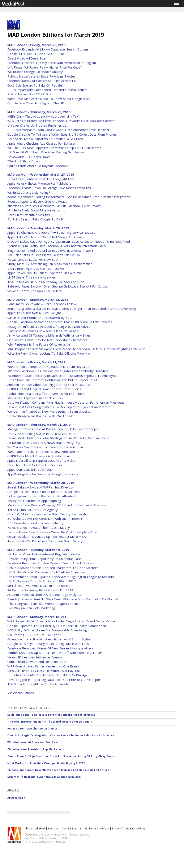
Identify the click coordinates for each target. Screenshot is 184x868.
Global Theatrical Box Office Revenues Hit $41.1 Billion (47, 394)
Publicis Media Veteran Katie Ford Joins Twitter (41, 76)
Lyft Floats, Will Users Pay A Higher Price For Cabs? (45, 67)
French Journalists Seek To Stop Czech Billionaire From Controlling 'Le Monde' (63, 599)
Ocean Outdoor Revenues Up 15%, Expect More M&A (46, 536)
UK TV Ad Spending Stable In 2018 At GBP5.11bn (43, 434)
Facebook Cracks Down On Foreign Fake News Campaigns (49, 188)
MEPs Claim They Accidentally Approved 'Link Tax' (43, 116)
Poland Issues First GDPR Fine (29, 94)
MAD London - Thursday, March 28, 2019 (39, 112)
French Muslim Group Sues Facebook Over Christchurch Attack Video (57, 246)
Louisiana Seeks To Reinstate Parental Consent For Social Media (51, 715)
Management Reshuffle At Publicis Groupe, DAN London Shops (53, 429)
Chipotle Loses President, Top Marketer (35, 749)
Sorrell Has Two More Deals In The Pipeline (39, 586)
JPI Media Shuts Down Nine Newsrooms (36, 210)
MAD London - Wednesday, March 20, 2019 (41, 483)
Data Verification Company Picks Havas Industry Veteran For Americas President (66, 402)
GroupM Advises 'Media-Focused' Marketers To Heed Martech (53, 568)
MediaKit (53, 828)
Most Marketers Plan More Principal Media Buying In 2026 (46, 763)
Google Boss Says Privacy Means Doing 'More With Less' (48, 644)
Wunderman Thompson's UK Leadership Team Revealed (48, 367)
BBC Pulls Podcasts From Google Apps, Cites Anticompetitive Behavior (58, 130)
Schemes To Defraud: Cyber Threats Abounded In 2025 (44, 777)
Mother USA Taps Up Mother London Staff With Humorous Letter (55, 653)
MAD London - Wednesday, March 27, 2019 (41, 174)
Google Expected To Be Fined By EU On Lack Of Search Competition (57, 626)
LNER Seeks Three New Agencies (32, 277)
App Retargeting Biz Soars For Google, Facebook (43, 474)
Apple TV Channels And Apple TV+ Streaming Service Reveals (51, 232)
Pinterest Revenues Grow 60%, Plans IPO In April (43, 331)
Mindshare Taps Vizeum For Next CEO (35, 398)
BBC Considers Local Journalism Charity (35, 523)
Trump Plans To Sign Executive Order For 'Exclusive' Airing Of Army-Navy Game (61, 756)
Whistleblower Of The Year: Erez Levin (33, 742)
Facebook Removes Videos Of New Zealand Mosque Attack (50, 648)
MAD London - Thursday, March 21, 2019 (39, 425)
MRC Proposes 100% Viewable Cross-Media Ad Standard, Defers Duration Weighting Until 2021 (77, 349)
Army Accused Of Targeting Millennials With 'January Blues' (49, 335)
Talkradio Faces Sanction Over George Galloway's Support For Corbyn (58, 286)
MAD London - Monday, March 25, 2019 (38, 299)
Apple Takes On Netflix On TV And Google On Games (46, 237)
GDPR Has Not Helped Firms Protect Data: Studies (44, 389)
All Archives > (16, 798)
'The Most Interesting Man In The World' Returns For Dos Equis (50, 722)
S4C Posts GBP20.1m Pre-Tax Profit (34, 635)
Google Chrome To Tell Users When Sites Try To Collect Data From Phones (62, 134)
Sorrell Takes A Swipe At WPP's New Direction (41, 487)
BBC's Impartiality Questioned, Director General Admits (47, 90)
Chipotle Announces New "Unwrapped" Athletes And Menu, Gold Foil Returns (59, 770)
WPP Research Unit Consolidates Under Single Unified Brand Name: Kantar (61, 621)
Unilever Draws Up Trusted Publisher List (37, 125)
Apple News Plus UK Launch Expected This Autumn (44, 273)
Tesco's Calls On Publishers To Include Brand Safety (45, 541)
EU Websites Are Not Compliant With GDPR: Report (45, 518)
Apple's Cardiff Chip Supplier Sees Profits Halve (41, 460)
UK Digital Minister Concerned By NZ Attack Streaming (46, 572)
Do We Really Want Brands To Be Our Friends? (41, 416)
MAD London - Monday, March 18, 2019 (38, 617)
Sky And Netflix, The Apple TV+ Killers (35, 291)
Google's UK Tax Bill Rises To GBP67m (36, 54)
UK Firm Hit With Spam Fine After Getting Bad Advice (46, 152)
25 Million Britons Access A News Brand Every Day (44, 443)
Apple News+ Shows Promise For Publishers (39, 183)
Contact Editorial (72, 828)
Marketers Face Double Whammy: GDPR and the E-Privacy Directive (57, 505)
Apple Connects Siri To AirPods (30, 469)
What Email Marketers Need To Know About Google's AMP (50, 99)
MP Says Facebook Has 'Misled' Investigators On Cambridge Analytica (58, 371)
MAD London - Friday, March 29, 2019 (36, 45)
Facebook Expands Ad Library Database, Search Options (48, 49)
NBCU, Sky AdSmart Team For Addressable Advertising (47, 630)
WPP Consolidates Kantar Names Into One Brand (43, 666)
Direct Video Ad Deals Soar (27, 58)
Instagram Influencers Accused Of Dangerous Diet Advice (49, 326)
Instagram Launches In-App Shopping (34, 501)
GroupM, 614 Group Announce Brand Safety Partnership (48, 514)
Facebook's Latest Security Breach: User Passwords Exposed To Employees (63, 376)
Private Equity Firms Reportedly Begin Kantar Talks (44, 559)
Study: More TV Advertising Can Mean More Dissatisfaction (50, 264)
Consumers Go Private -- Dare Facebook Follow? (42, 304)
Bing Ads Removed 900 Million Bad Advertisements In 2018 (50, 250)
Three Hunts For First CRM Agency (33, 510)
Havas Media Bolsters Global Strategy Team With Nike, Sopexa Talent (58, 438)
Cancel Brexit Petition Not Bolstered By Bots (40, 317)
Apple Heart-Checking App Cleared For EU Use (41, 143)
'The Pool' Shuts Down (23, 161)
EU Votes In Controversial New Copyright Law (41, 179)
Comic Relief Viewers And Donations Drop (37, 662)
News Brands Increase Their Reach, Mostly (39, 527)
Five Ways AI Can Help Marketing (31, 608)
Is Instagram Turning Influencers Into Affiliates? (42, 496)
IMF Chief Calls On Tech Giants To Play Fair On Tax (44, 255)
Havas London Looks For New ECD (33, 259)
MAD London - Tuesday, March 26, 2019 (38, 228)
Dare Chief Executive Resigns (29, 215)
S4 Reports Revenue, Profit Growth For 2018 (40, 590)
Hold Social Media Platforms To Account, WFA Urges (45, 139)
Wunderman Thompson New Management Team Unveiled (49, 411)
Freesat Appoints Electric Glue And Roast (37, 201)
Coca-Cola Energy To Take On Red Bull (35, 85)
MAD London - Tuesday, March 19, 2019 (38, 550)
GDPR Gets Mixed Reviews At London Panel (39, 456)
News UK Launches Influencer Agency (35, 657)
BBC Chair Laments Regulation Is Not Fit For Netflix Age (48, 675)
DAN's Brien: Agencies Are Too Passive (36, 268)
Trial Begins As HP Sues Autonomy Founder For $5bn (46, 282)
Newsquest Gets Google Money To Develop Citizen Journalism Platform (59, 407)
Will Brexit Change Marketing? (29, 192)
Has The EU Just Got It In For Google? (35, 465)
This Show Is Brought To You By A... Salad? (38, 684)
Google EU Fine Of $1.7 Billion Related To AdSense (44, 492)
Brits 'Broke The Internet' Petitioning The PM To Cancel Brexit (52, 380)
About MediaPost (35, 828)
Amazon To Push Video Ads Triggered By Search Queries (49, 385)
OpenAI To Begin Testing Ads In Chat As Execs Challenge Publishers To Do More (61, 735)
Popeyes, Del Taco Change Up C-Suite (32, 729)
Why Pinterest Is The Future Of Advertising (39, 344)
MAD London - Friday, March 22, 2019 (36, 362)
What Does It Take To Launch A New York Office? (43, 452)
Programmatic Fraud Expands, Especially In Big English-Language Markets (61, 577)
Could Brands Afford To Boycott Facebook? (38, 166)
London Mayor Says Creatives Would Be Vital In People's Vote (52, 532)
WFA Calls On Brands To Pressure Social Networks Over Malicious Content (61, 121)
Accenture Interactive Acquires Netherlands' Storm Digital (49, 639)
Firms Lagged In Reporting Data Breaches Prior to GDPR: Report (54, 680)
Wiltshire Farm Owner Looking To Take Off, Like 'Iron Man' (49, 353)
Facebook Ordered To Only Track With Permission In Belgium (52, 63)
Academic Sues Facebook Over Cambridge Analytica (44, 595)
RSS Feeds (90, 828)
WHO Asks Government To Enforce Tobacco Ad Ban (45, 447)
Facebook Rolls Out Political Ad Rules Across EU (42, 81)
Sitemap (104, 828)
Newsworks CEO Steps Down (29, 157)
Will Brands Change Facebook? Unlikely (35, 72)
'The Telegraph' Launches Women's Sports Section (44, 604)
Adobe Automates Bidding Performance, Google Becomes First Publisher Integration (69, 197)
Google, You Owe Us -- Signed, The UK (36, 103)
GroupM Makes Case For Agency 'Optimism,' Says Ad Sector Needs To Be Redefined (69, 241)
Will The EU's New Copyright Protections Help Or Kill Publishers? (54, 148)
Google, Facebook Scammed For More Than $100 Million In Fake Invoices (60, 322)
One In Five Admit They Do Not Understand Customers (47, 340)
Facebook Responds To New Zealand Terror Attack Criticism (51, 563)
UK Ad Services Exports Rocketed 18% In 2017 (42, 581)
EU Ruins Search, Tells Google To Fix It (35, 219)
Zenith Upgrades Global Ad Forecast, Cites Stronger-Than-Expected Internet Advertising (72, 308)
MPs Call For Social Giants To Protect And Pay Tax (44, 671)
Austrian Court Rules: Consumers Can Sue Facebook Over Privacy (54, 206)
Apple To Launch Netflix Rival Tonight (34, 313)
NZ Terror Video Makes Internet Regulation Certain (44, 554)
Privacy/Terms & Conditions (129, 828)
